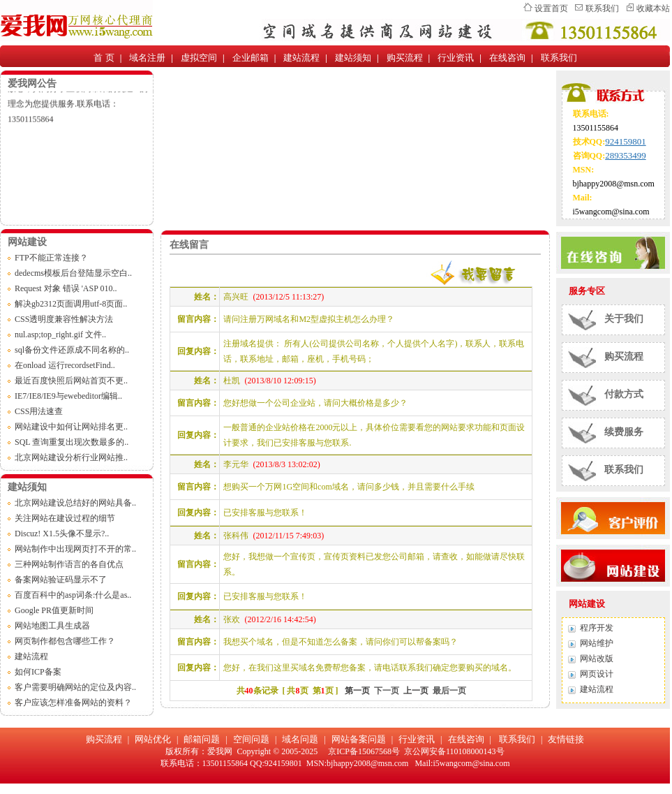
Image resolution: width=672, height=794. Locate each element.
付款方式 (624, 394)
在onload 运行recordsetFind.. (65, 365)
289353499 (626, 155)
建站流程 (301, 58)
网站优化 (153, 739)
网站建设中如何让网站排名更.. (71, 427)
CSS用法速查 (39, 411)
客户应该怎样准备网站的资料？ (73, 703)
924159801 (626, 141)
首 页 (104, 58)
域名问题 (300, 739)
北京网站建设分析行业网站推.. (71, 457)
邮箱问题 (202, 739)
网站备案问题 (359, 739)
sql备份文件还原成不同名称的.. (72, 350)
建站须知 (353, 58)
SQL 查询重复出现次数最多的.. (72, 442)
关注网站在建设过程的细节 (65, 518)
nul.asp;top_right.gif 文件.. (60, 334)
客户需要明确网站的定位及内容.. (75, 687)
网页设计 (597, 674)
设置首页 (551, 8)
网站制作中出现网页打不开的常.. (75, 549)
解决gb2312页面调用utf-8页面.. (71, 304)
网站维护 (597, 643)
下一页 (387, 691)
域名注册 (147, 58)
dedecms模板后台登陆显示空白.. (73, 273)
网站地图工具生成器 (52, 626)
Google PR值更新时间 (54, 610)
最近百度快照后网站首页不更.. (71, 381)
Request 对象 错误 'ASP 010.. (66, 288)
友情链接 (566, 739)
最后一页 (449, 691)
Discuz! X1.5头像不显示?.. (62, 534)
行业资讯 (456, 58)
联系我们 (602, 8)
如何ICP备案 (38, 672)
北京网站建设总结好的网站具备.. (75, 503)
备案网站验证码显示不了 (61, 580)
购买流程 (405, 58)
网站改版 (597, 659)
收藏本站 (653, 8)
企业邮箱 (251, 58)
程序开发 (597, 628)
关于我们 (624, 319)
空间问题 (251, 739)
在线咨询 (507, 58)
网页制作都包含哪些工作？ (65, 641)
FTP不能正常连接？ (51, 258)
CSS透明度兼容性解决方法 (64, 319)
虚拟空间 (199, 58)
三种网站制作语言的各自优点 (69, 564)
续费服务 (624, 432)
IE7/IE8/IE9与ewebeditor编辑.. (68, 396)
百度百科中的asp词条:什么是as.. (73, 595)
